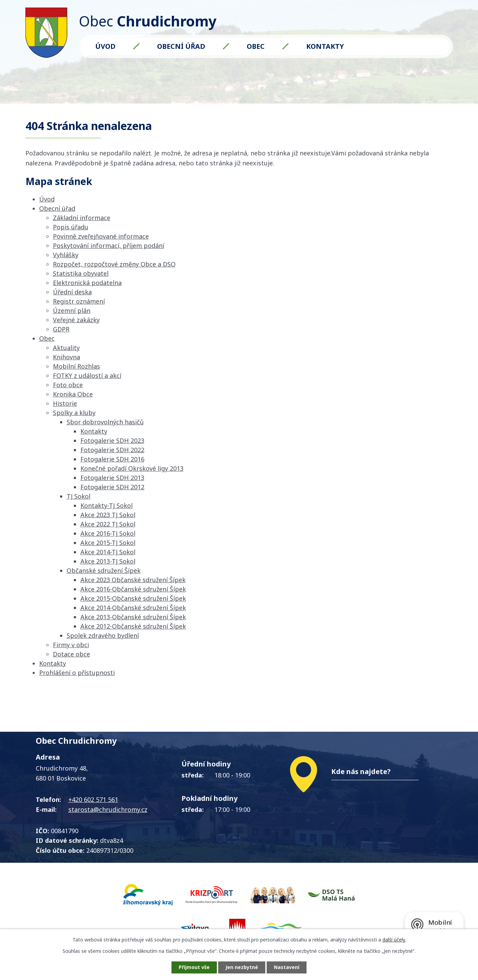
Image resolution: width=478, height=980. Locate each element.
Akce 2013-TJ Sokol (108, 561)
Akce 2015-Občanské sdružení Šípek (133, 598)
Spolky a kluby (74, 413)
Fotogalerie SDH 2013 (112, 478)
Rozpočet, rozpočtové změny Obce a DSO (114, 264)
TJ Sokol (79, 496)
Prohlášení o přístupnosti (77, 673)
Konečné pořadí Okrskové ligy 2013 (132, 468)
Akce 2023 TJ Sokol (108, 515)
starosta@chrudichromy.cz (108, 809)
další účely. (394, 940)
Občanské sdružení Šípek (104, 570)
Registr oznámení (79, 301)
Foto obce (68, 385)
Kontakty (325, 46)
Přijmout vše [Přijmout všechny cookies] (194, 967)
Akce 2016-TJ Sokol (108, 533)
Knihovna (66, 357)
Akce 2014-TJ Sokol (108, 552)
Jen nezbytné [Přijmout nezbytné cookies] (242, 967)
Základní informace (82, 218)
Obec (256, 46)
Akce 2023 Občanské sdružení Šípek (133, 580)
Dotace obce (71, 654)
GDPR (61, 329)
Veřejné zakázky (76, 320)
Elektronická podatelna (87, 283)
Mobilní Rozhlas (76, 366)
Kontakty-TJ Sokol (107, 505)
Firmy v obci (71, 645)
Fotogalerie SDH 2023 (112, 440)
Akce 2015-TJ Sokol (108, 543)
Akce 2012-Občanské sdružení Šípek (133, 626)
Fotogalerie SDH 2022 (112, 450)
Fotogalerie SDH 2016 (112, 459)
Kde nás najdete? (361, 771)
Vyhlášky (66, 255)
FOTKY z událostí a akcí (87, 375)
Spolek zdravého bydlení (103, 635)
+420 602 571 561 (93, 799)
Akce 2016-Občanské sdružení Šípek (133, 589)
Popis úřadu (71, 227)
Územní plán (72, 311)
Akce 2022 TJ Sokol (108, 524)
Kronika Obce (73, 394)
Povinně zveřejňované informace (101, 236)
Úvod (105, 46)
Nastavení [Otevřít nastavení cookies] (287, 967)
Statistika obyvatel (81, 273)
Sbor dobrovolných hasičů (105, 422)
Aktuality (66, 348)
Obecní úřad (181, 46)
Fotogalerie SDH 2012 (112, 487)
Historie (65, 403)
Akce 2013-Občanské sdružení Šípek (133, 617)
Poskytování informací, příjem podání (109, 246)
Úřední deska (72, 292)
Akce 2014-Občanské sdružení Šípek (133, 608)
